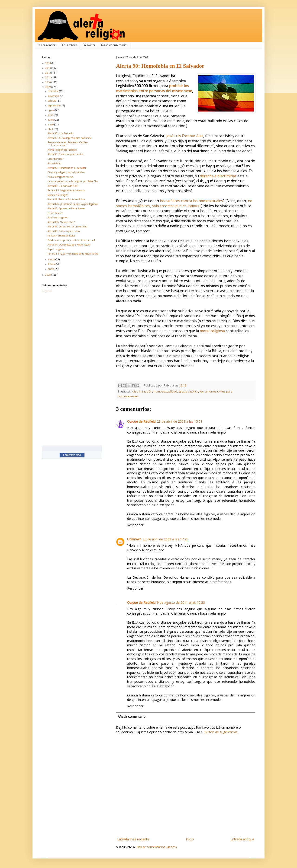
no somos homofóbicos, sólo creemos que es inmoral (184, 203)
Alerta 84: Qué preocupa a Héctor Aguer (69, 245)
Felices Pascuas (55, 213)
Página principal (47, 45)
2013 (48, 68)
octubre (52, 101)
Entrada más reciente (133, 839)
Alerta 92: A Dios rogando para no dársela (70, 138)
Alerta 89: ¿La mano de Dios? (63, 186)
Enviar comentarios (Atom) (157, 847)
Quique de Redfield (141, 421)
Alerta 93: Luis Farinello (60, 133)
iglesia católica (188, 391)
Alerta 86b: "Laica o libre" (61, 222)
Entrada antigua (242, 839)
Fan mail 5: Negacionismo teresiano (66, 190)
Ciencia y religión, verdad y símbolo (66, 172)
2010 (48, 82)
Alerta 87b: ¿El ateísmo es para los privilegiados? (73, 204)
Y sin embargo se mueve (60, 177)
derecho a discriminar (218, 176)
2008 (48, 275)
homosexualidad (165, 391)
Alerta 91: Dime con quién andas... (66, 154)
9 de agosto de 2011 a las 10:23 (181, 602)
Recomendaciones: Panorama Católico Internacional (68, 144)
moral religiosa (212, 331)
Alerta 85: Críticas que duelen (64, 231)
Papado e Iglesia (56, 249)
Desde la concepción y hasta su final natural (71, 240)
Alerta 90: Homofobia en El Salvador (160, 66)
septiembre (54, 105)
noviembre (54, 96)
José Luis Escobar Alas (185, 136)
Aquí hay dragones (58, 217)
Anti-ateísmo (54, 163)
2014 (48, 63)
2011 (48, 77)
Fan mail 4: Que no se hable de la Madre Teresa (73, 254)
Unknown (134, 539)
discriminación (142, 391)
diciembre (54, 91)
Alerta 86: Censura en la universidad (67, 227)
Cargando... (48, 291)
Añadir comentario (132, 716)
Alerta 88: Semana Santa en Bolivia (66, 199)
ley (202, 391)
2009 (48, 87)
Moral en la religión (58, 195)
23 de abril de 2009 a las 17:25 (165, 539)
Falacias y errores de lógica (61, 236)
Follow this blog (72, 455)
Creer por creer (55, 159)
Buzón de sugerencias (114, 45)
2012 (48, 73)
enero (51, 269)
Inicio (190, 839)
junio (51, 120)
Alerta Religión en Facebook (62, 150)
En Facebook (69, 45)
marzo (52, 259)
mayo (51, 124)
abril (51, 129)
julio (51, 115)
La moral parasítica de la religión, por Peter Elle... (74, 181)
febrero (52, 264)
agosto (52, 110)
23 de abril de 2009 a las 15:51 (180, 421)
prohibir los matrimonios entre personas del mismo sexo (154, 88)
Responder (135, 525)
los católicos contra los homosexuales (191, 201)
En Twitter (89, 45)
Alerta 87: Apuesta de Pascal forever (66, 208)
